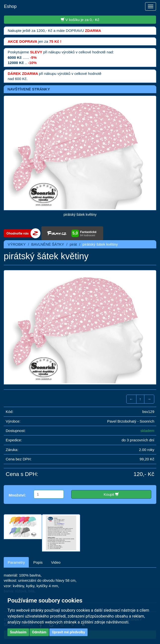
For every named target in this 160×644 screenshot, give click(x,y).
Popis (38, 562)
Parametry (16, 562)
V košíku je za (80, 20)
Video (56, 562)
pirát (73, 244)
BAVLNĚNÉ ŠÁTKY (48, 244)
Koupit (111, 494)
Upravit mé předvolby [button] (68, 632)
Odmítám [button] (39, 632)
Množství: (17, 495)
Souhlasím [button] (18, 632)
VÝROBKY (17, 244)
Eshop (10, 6)
